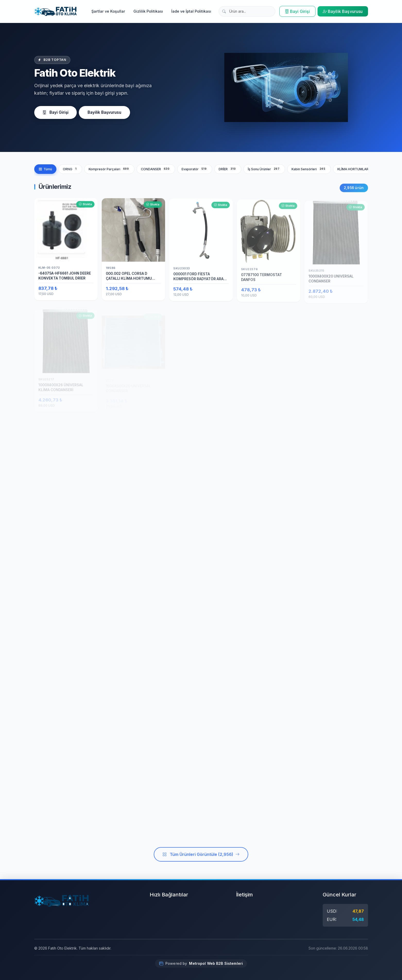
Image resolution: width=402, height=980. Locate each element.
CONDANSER (156, 169)
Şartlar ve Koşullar (108, 11)
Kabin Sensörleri (309, 169)
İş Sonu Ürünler (264, 169)
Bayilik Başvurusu (343, 11)
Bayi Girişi (297, 11)
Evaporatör (195, 169)
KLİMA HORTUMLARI (358, 169)
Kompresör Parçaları (109, 169)
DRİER (228, 169)
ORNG (70, 169)
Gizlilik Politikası (148, 11)
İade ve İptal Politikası (191, 11)
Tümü (45, 169)
